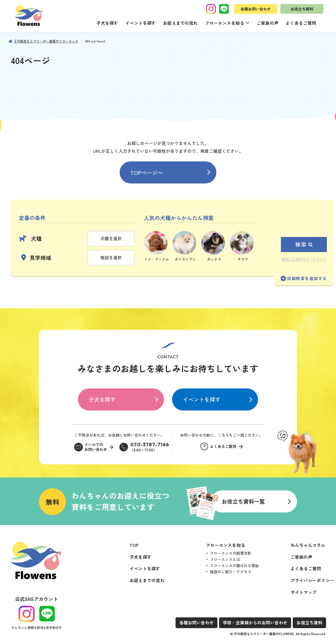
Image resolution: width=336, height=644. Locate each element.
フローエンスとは (225, 559)
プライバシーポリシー (312, 580)
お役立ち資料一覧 (243, 501)
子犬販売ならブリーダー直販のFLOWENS (264, 634)
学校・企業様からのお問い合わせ (255, 622)
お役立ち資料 (302, 9)
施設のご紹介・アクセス (231, 572)
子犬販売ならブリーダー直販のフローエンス (46, 41)
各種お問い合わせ (256, 9)
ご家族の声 (268, 23)
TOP (134, 545)
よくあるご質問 (301, 23)
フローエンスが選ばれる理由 (234, 565)
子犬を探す (107, 23)
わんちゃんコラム (308, 545)
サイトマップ (304, 592)
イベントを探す (140, 23)
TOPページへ (147, 173)
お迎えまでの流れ (180, 23)
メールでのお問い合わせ (96, 447)
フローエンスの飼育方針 (231, 553)
